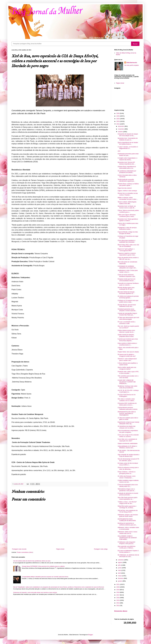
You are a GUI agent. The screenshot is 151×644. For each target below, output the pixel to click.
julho (120, 565)
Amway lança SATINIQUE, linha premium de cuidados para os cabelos (43, 566)
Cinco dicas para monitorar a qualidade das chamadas (126, 241)
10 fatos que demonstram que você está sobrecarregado (128, 318)
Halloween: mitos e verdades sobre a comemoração (128, 528)
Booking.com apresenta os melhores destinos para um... (127, 524)
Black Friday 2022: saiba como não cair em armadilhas (128, 246)
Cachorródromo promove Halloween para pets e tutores (128, 408)
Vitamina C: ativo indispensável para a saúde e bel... (127, 360)
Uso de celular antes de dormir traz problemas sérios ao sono (32, 561)
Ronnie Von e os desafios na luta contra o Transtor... (128, 194)
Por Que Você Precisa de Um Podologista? (127, 395)
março (120, 576)
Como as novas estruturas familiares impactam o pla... (127, 276)
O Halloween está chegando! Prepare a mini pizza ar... (126, 543)
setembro (121, 560)
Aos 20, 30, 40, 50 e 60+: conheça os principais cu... (128, 391)
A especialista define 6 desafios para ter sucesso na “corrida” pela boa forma (45, 577)
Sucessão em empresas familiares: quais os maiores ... (128, 284)
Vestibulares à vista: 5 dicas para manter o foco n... (128, 271)
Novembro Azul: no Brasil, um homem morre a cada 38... (127, 207)
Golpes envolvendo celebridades (128, 443)
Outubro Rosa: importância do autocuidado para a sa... (127, 167)
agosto (120, 562)
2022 (118, 124)
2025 (118, 116)
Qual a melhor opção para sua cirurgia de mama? (127, 368)
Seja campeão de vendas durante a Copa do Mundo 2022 (128, 455)
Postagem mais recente (19, 549)
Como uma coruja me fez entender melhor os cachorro (128, 436)
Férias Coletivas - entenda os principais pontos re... (127, 473)
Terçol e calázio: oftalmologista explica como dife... (127, 203)
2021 (118, 584)
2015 (118, 600)
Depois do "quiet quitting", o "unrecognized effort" (126, 250)
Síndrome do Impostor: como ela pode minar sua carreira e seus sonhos (35, 592)
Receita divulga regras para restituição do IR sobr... (126, 288)
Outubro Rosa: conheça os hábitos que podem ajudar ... (128, 185)
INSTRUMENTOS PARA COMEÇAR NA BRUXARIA (127, 520)
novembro (121, 129)
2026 (118, 113)
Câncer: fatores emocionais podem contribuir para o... (128, 211)
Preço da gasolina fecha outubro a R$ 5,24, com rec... (128, 258)
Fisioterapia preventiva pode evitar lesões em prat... (128, 155)
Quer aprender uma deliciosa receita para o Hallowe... (126, 547)
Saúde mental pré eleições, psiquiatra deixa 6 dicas (126, 336)
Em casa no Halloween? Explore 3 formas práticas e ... (128, 551)
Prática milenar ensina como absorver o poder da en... (126, 331)
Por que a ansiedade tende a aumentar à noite (126, 323)
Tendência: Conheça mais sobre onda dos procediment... (127, 387)
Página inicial (60, 549)
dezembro (121, 126)
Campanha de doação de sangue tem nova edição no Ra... (128, 135)
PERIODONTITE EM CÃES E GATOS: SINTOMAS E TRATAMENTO (127, 413)
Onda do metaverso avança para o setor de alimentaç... (128, 468)
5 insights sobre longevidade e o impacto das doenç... (127, 159)
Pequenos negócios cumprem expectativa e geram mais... (127, 254)
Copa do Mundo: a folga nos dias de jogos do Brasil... (128, 233)
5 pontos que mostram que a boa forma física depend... (128, 340)
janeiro (120, 581)
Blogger (90, 635)
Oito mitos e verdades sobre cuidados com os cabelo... (126, 400)
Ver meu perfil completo (132, 65)
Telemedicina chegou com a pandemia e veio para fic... (126, 490)
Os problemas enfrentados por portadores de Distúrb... (127, 172)
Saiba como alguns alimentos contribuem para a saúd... (127, 216)
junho (120, 568)
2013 (118, 606)
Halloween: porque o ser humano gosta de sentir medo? (128, 516)
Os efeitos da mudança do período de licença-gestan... (128, 297)
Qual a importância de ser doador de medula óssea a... (128, 143)
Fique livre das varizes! (125, 188)
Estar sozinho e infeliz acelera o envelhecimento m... (127, 344)
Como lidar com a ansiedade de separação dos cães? (127, 440)
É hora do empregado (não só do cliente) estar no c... (128, 485)
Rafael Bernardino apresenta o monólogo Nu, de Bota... (127, 507)
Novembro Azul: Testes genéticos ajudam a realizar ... (128, 220)
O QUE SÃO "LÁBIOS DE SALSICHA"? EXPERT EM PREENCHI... (127, 382)
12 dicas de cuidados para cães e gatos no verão (128, 419)
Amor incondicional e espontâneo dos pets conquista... (128, 431)
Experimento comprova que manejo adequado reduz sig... (128, 423)
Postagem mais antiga (101, 549)
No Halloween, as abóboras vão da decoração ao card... (128, 556)
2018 (118, 592)
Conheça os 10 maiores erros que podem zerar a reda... (128, 301)
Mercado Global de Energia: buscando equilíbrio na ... (126, 293)
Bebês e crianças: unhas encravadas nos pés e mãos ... (128, 198)
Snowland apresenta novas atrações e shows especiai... (127, 310)
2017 (118, 595)
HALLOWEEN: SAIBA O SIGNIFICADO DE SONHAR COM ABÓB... (127, 538)
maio (120, 570)
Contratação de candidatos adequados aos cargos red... (127, 267)
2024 (118, 119)
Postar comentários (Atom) (25, 552)
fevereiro (121, 578)
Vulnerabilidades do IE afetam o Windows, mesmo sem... (127, 447)
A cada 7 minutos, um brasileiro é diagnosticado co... (128, 148)
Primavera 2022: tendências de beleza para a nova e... (127, 404)
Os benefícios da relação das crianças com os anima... (126, 427)
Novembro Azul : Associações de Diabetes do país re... (128, 139)
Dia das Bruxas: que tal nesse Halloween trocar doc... (127, 306)
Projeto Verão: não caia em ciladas (128, 352)
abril (120, 573)
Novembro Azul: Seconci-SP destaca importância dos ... (127, 163)
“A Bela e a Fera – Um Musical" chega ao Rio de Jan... (127, 503)
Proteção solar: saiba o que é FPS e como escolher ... (128, 372)
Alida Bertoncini (132, 63)
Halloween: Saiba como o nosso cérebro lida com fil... (127, 533)
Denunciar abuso (121, 611)
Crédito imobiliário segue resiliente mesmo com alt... (128, 481)
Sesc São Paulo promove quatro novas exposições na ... (127, 498)
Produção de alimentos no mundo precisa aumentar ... (128, 494)
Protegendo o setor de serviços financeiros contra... (127, 228)
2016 (118, 598)
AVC (119, 151)
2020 (118, 587)
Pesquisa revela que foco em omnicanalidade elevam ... (126, 280)
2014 (118, 603)
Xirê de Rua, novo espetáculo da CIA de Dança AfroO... (128, 511)
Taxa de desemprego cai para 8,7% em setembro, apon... (128, 460)
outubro (121, 132)
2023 (118, 121)
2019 (118, 590)
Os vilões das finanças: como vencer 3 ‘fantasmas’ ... (127, 477)
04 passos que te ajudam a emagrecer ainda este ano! (127, 355)
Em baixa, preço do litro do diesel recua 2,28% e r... (128, 464)
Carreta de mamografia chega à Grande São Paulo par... (127, 314)
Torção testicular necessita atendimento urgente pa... (126, 180)
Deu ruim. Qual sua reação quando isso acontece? (128, 327)
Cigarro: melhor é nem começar (127, 191)
